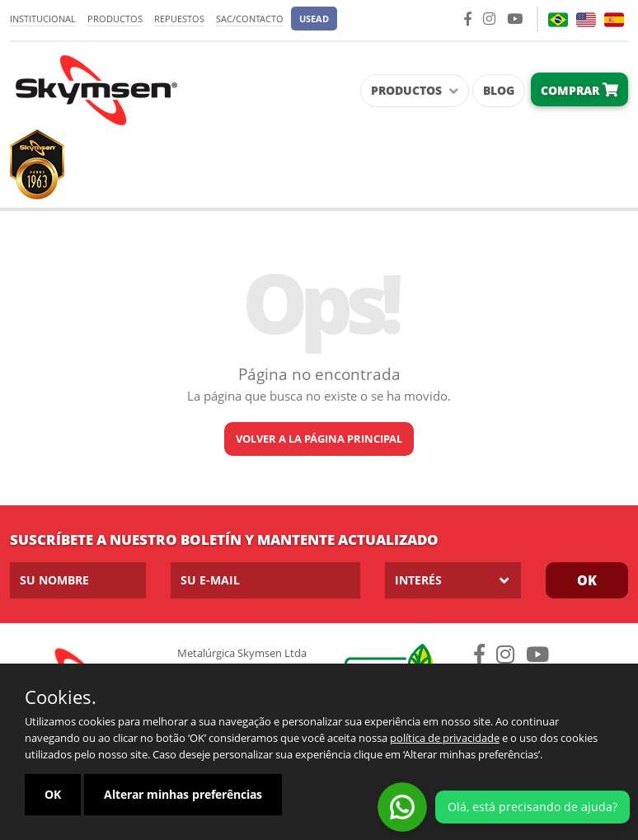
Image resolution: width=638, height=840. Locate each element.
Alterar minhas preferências (183, 794)
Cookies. (61, 697)
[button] (314, 19)
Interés (418, 580)
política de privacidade (445, 738)
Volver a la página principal (319, 439)
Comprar (579, 90)
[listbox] (453, 580)
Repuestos (179, 19)
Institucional (43, 19)
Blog (499, 90)
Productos (115, 19)
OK (587, 580)
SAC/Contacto (250, 19)
